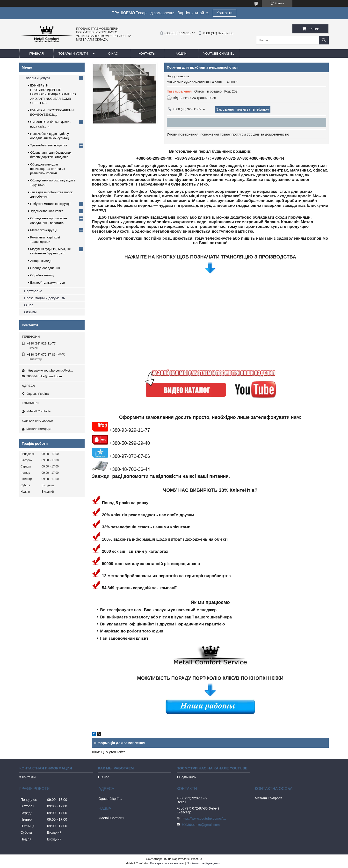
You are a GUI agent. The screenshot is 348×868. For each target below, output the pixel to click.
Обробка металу (42, 275)
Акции (181, 54)
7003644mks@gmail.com (44, 376)
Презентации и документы (45, 298)
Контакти (225, 13)
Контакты (147, 54)
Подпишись (188, 777)
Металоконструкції (44, 230)
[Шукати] (324, 40)
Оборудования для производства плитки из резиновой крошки (48, 169)
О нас (113, 54)
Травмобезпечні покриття (49, 145)
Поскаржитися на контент (167, 863)
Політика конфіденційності (205, 863)
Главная (36, 54)
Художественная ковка (47, 211)
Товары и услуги (73, 54)
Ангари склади (41, 261)
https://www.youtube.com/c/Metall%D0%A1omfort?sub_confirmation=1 (51, 370)
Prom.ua (197, 859)
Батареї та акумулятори (48, 283)
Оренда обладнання (45, 268)
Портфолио (33, 291)
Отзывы (30, 312)
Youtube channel (219, 54)
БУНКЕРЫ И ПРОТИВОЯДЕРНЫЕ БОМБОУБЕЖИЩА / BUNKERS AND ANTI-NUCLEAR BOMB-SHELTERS (53, 94)
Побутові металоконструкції (50, 204)
